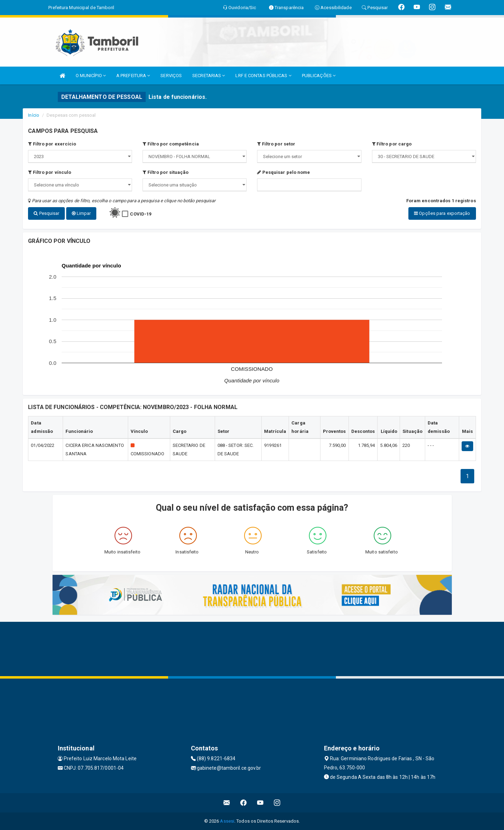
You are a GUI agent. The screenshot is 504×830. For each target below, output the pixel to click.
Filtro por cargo (392, 144)
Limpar (81, 213)
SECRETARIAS (209, 76)
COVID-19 (141, 214)
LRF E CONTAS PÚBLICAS (263, 76)
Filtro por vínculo (50, 172)
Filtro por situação (165, 172)
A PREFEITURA (133, 76)
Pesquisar (46, 213)
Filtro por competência (171, 144)
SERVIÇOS (171, 76)
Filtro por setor (276, 144)
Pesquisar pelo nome (284, 172)
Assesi (227, 821)
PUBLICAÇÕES (319, 76)
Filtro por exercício (52, 144)
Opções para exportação (442, 213)
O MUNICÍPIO (91, 76)
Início (34, 115)
